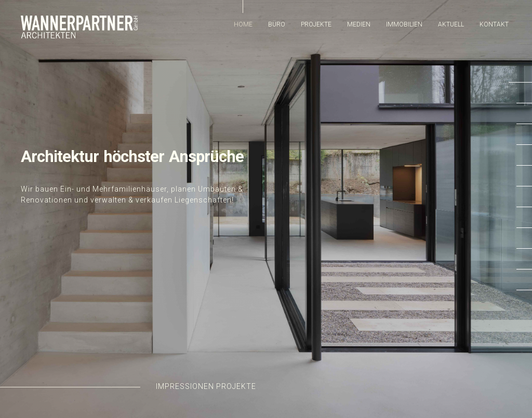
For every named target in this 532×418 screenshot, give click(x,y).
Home (243, 24)
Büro (277, 24)
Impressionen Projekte (206, 386)
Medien (359, 24)
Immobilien (404, 24)
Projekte (316, 24)
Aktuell (451, 24)
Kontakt (494, 24)
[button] (520, 85)
